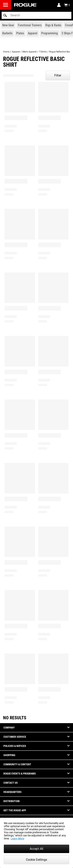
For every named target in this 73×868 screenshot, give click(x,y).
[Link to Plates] (20, 33)
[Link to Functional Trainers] (30, 25)
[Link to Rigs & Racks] (53, 25)
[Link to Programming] (49, 33)
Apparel (16, 52)
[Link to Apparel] (33, 33)
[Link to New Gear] (8, 25)
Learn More (17, 838)
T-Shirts (43, 52)
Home (6, 52)
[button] (5, 15)
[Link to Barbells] (7, 33)
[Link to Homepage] (26, 5)
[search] (36, 15)
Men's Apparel (29, 52)
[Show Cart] (67, 5)
